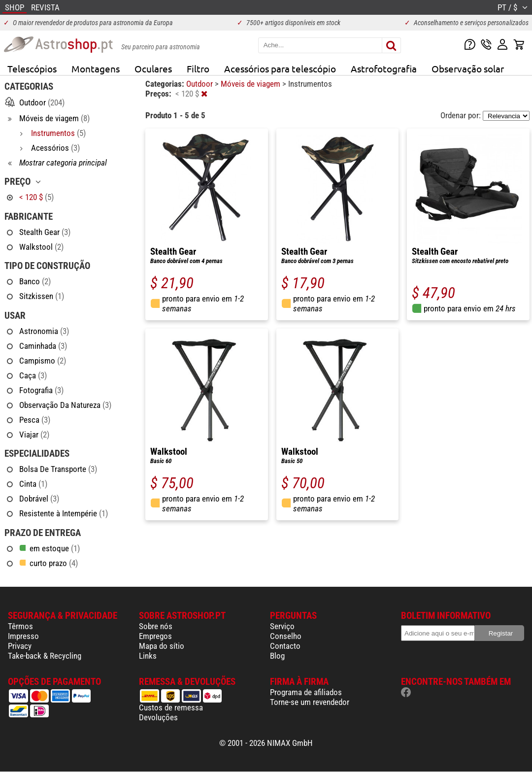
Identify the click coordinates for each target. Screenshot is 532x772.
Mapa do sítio (162, 646)
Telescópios (32, 68)
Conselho (286, 636)
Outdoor (200, 84)
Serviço (282, 626)
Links (148, 656)
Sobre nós (156, 626)
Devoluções (158, 717)
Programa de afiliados (306, 692)
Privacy (20, 646)
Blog (277, 656)
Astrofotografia (384, 68)
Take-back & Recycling (45, 656)
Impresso (23, 636)
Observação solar (468, 68)
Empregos (155, 636)
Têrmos (20, 626)
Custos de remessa (171, 707)
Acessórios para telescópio (280, 68)
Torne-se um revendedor (310, 702)
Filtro (198, 68)
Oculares (153, 68)
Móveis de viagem (251, 84)
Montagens (96, 68)
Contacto (285, 646)
